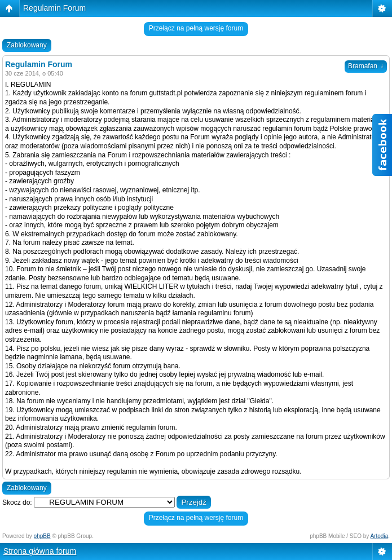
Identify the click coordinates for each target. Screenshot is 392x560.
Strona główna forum (40, 551)
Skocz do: (17, 502)
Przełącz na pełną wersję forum (196, 28)
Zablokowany (27, 45)
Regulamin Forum (54, 8)
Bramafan (366, 66)
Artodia (380, 536)
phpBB (42, 536)
